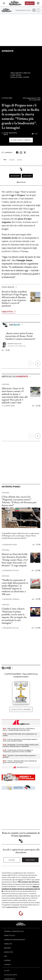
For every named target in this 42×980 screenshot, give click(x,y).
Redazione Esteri (9, 545)
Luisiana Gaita (8, 406)
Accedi (12, 860)
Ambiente (8, 51)
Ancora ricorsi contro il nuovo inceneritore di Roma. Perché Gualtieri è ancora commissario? (20, 336)
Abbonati (30, 3)
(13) (38, 406)
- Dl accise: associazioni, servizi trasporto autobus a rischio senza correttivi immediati (20, 740)
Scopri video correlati (21, 140)
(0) (38, 545)
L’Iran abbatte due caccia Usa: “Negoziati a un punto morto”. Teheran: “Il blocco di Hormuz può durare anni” (19, 501)
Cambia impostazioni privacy (15, 940)
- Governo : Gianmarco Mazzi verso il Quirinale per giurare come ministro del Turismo (20, 762)
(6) (8, 350)
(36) (38, 134)
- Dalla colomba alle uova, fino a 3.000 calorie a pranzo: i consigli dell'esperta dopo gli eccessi (19, 729)
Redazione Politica (10, 570)
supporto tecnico (12, 907)
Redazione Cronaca (10, 599)
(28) (38, 571)
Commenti (7, 152)
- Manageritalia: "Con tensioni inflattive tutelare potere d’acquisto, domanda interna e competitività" (21, 746)
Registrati (30, 860)
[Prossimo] (38, 363)
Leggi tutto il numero (21, 709)
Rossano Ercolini (15, 344)
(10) (38, 599)
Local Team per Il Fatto (9, 134)
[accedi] (38, 3)
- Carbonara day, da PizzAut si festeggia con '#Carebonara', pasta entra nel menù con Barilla (18, 751)
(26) (38, 628)
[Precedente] (30, 363)
